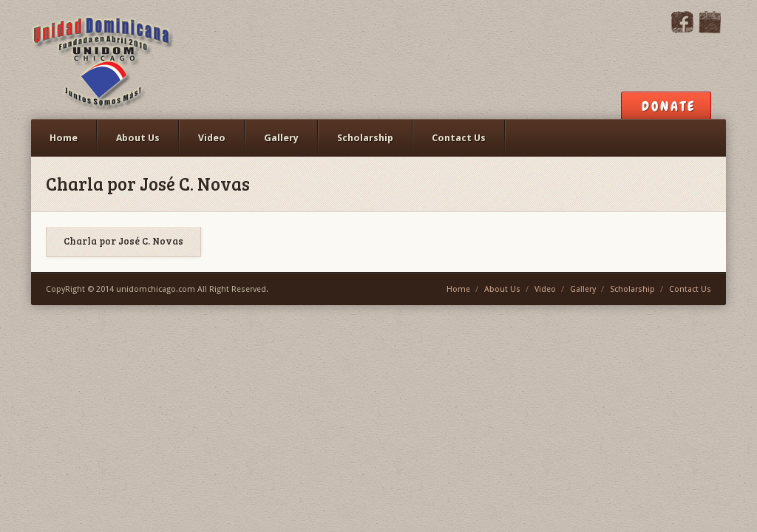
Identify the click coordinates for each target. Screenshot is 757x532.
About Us (138, 138)
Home (64, 138)
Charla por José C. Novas (123, 242)
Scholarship (365, 138)
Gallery (281, 138)
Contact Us (459, 138)
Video (212, 138)
